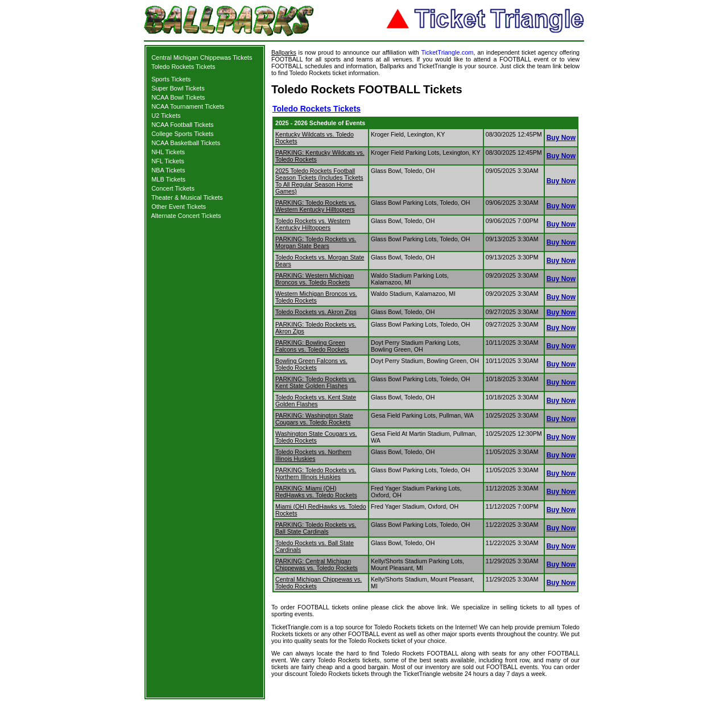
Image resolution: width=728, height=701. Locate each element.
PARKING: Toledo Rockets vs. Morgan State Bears (316, 242)
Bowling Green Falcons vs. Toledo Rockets (311, 364)
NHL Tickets (168, 152)
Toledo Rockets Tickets (183, 67)
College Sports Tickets (182, 134)
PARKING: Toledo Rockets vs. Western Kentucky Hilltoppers (316, 206)
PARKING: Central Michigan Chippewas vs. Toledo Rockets (317, 564)
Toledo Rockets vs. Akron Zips (316, 312)
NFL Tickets (168, 161)
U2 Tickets (166, 116)
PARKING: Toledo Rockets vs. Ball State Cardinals (316, 528)
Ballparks (284, 52)
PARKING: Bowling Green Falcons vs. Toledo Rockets (312, 346)
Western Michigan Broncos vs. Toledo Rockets (316, 297)
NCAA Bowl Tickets (178, 97)
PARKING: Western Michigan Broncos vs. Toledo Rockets (315, 279)
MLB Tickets (168, 179)
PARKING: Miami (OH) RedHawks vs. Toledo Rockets (316, 492)
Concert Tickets (173, 188)
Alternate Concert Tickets (186, 216)
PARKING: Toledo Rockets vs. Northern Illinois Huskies (316, 473)
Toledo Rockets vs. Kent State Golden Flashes (316, 401)
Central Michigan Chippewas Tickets (202, 57)
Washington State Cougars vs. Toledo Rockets (316, 437)
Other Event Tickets (179, 207)
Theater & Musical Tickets (187, 197)
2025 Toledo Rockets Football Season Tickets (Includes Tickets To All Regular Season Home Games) (319, 181)
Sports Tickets (171, 79)
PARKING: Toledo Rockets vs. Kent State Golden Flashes (316, 382)
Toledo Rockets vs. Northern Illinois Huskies (313, 455)
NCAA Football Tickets (182, 125)
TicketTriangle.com (447, 52)
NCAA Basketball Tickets (186, 143)
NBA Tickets (168, 170)
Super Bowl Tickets (178, 88)
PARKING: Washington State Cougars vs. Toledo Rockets (314, 419)
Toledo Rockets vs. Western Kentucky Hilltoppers (313, 224)
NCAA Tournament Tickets (188, 106)
